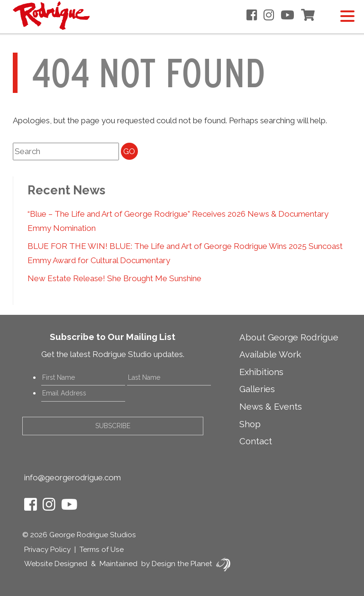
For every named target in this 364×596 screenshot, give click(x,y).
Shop (250, 424)
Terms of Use (102, 550)
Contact (256, 441)
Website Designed (56, 564)
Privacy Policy (47, 550)
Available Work (270, 354)
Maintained (118, 564)
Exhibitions (261, 372)
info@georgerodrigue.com (73, 477)
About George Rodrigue (289, 337)
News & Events (271, 406)
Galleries (257, 389)
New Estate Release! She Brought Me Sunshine (114, 278)
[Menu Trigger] (347, 15)
